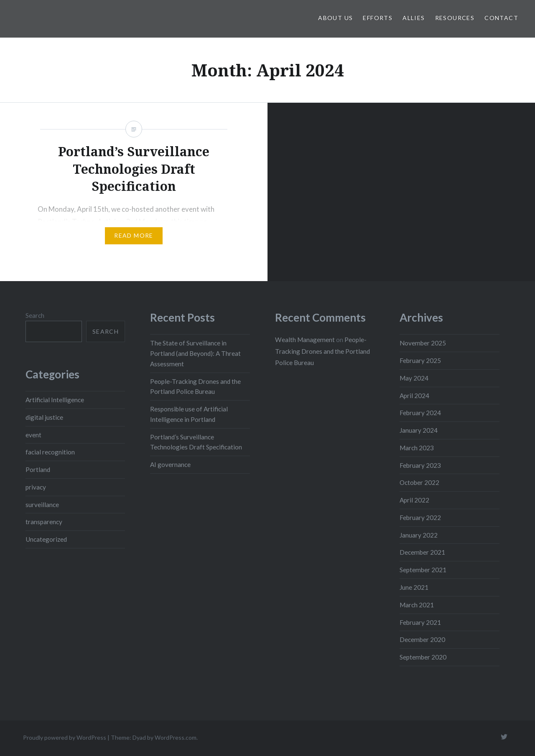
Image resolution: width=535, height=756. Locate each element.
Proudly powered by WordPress (65, 737)
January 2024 (419, 430)
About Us (335, 18)
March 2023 (417, 448)
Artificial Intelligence (55, 400)
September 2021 (423, 570)
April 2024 (414, 396)
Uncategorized (46, 539)
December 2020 (422, 639)
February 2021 (420, 622)
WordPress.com (176, 737)
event (33, 435)
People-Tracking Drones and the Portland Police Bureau (322, 351)
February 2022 (420, 518)
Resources (455, 18)
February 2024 (420, 413)
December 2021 (422, 552)
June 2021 (414, 587)
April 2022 (414, 500)
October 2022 (419, 482)
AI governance (170, 464)
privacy (36, 487)
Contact (501, 18)
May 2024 (414, 378)
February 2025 (420, 360)
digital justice (44, 417)
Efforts (378, 18)
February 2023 (420, 465)
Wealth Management (305, 340)
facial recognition (50, 452)
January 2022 (419, 535)
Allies (414, 18)
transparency (44, 522)
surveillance (42, 505)
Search (35, 315)
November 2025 (423, 343)
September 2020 (423, 657)
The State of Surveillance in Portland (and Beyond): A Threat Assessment (195, 353)
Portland (38, 469)
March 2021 (417, 605)
